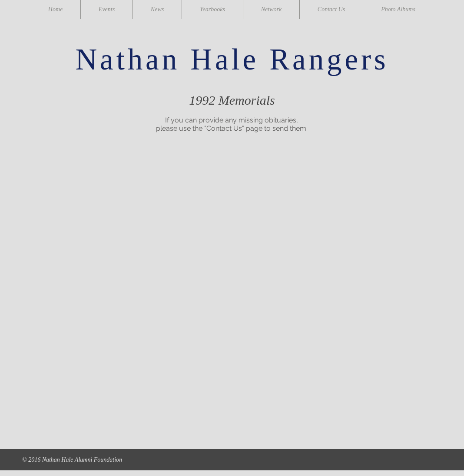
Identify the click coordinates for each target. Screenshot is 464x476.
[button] (100, 194)
